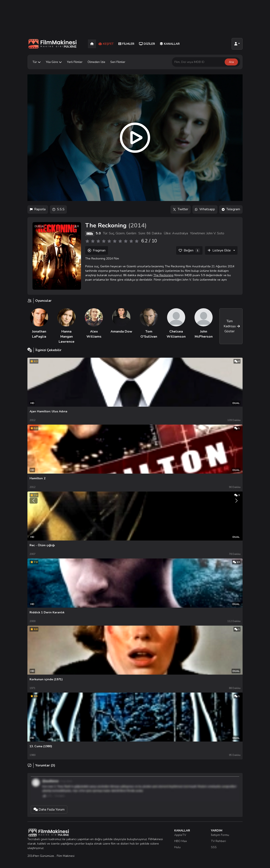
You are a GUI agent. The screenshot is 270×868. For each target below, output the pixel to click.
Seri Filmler (118, 62)
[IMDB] (90, 234)
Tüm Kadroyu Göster (232, 326)
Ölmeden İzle (96, 62)
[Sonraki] (236, 497)
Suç (111, 234)
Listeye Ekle (219, 251)
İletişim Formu (220, 832)
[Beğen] (189, 251)
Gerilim (131, 234)
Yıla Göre (54, 62)
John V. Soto (215, 234)
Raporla (38, 209)
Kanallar (170, 44)
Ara (231, 62)
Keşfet (106, 44)
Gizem (120, 234)
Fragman (97, 251)
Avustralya (180, 234)
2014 (138, 225)
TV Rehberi (218, 838)
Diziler (147, 44)
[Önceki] (34, 497)
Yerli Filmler (75, 62)
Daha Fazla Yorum (49, 807)
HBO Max (181, 838)
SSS (214, 844)
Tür (37, 62)
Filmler (126, 44)
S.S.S (58, 209)
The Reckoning (163, 275)
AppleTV (180, 832)
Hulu (177, 844)
